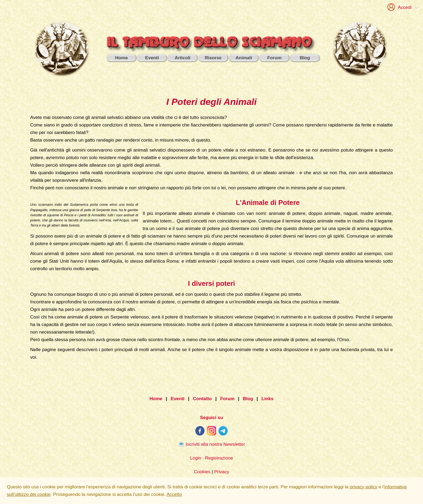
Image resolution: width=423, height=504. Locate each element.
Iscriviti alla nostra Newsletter (211, 444)
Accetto (174, 494)
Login (196, 458)
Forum (227, 399)
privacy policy (363, 487)
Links (267, 399)
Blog (248, 399)
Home (156, 399)
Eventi (178, 399)
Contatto (202, 399)
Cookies (202, 472)
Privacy (222, 472)
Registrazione (219, 458)
